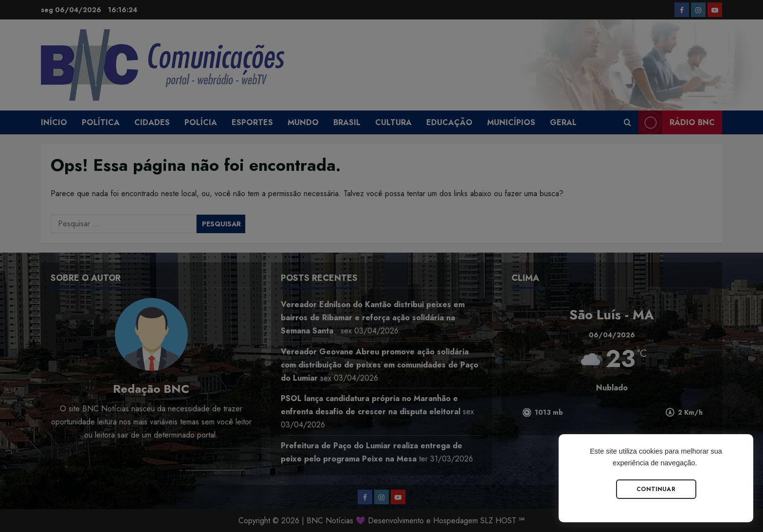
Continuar (656, 489)
